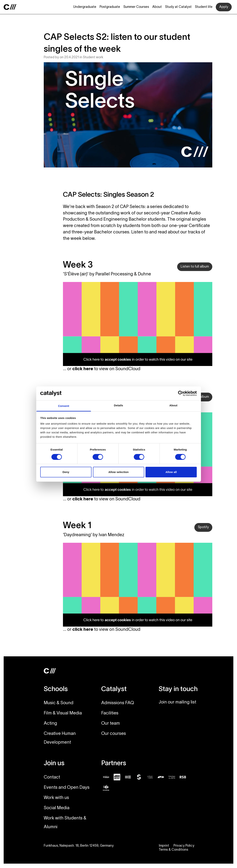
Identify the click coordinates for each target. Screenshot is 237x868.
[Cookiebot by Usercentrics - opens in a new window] (181, 393)
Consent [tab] (64, 406)
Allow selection (118, 472)
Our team (111, 724)
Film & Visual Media (63, 713)
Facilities (110, 713)
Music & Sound (59, 703)
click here (83, 369)
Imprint (164, 846)
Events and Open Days (67, 788)
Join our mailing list (177, 702)
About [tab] (173, 405)
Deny (66, 472)
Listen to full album (195, 267)
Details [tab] (119, 405)
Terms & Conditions (173, 850)
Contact (52, 777)
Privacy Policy (184, 846)
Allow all (171, 472)
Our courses (114, 734)
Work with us (56, 798)
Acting (50, 724)
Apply (224, 7)
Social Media (57, 808)
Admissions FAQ (118, 703)
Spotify (203, 527)
